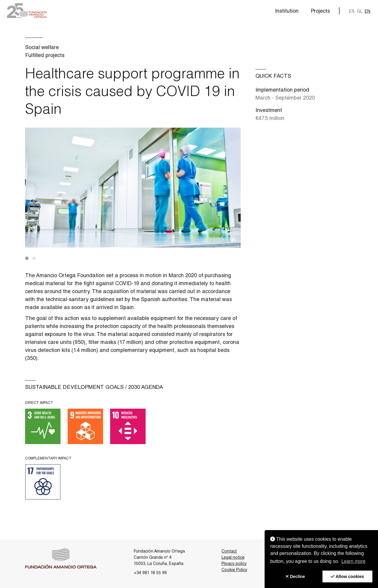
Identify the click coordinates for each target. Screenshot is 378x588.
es (352, 12)
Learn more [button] (353, 561)
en (368, 12)
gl (360, 12)
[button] (27, 11)
